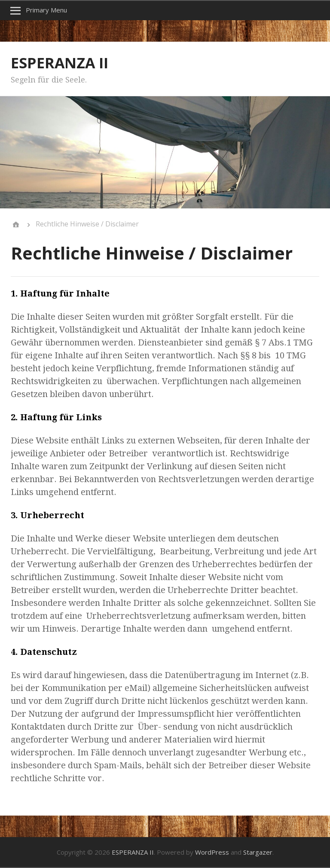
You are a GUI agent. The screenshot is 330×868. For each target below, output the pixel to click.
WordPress (212, 852)
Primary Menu (46, 10)
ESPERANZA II (60, 63)
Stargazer (258, 852)
